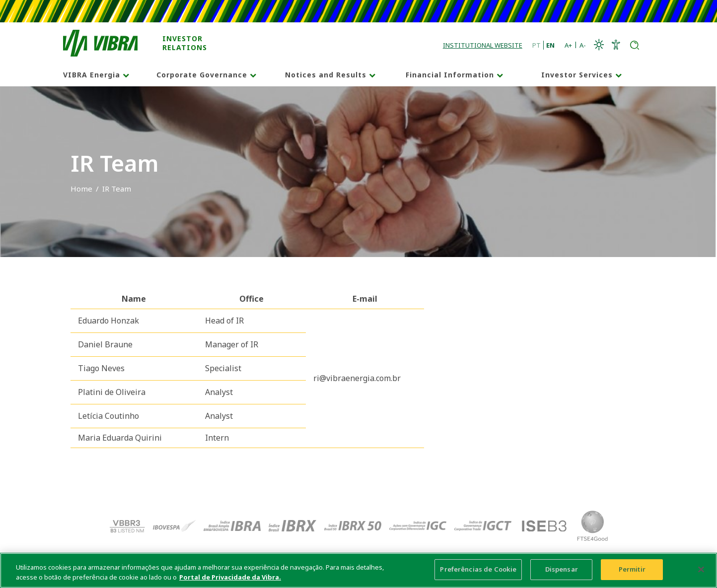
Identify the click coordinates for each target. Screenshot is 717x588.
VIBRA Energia (92, 75)
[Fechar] (701, 570)
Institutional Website (483, 45)
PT (537, 45)
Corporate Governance (202, 75)
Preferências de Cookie (478, 571)
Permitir (632, 571)
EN (550, 45)
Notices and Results (326, 75)
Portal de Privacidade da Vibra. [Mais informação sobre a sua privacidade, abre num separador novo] (230, 578)
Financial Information (450, 75)
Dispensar (562, 571)
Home (81, 189)
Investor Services (577, 75)
